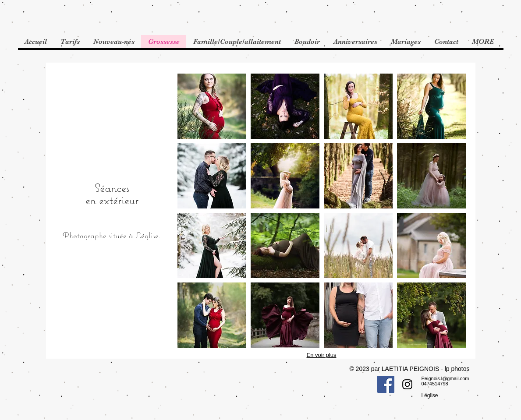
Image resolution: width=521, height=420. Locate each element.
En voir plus (322, 355)
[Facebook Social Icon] (386, 384)
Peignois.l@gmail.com (445, 378)
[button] (212, 106)
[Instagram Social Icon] (407, 384)
